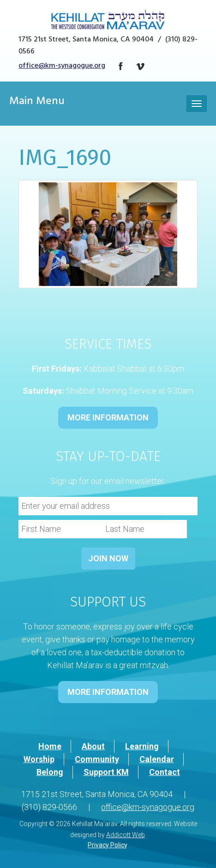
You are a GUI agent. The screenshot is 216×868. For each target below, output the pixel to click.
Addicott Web (126, 835)
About (93, 746)
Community (97, 759)
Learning (142, 746)
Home (50, 746)
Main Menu (37, 102)
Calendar (157, 759)
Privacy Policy (107, 845)
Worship (39, 759)
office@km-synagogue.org (62, 66)
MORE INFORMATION (108, 417)
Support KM (106, 772)
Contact (165, 772)
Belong (50, 772)
